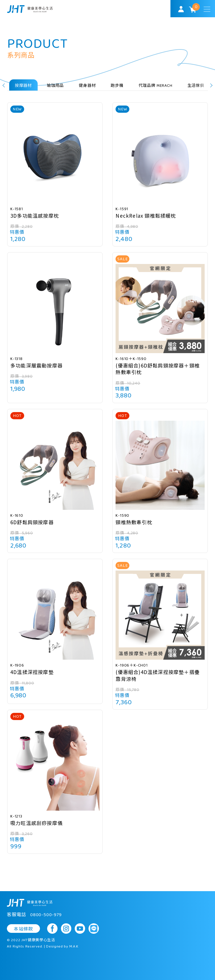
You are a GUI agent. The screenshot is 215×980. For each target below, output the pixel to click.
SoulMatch (30, 9)
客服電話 (34, 915)
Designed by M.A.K (62, 947)
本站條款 (23, 929)
